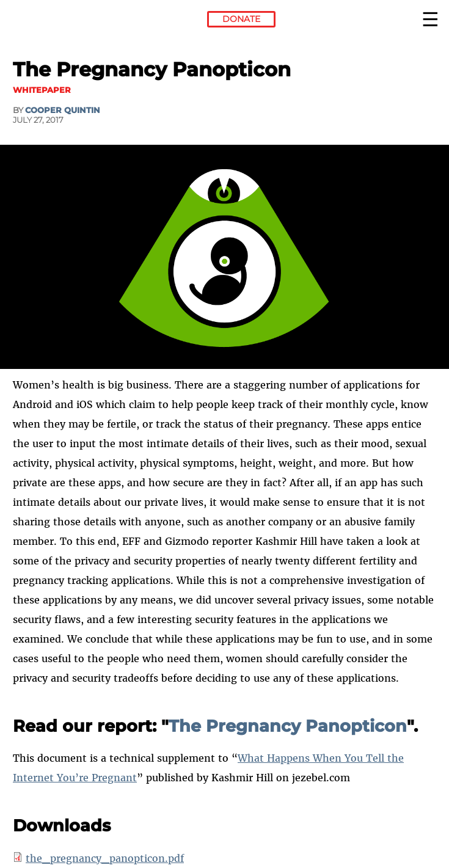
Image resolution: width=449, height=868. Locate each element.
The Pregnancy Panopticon (288, 726)
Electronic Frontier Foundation (46, 21)
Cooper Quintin (63, 110)
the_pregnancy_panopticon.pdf (105, 858)
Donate (241, 19)
